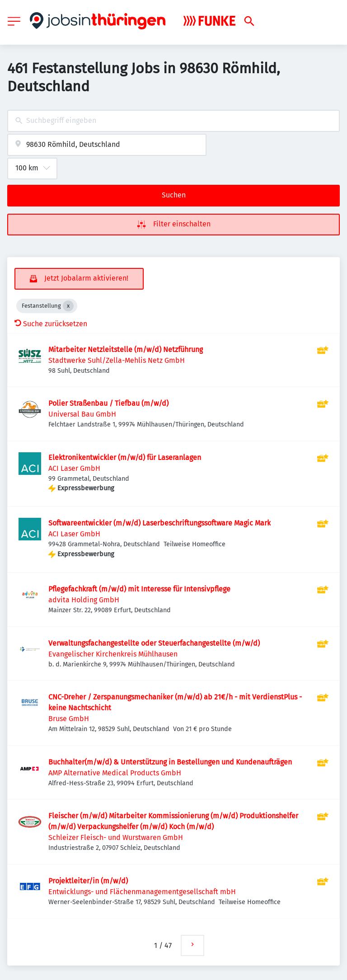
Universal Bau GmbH (82, 414)
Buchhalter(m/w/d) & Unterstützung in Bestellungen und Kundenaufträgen (170, 762)
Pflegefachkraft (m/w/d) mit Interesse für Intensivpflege (139, 589)
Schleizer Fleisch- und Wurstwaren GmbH (116, 837)
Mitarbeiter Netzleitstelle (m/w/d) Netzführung (126, 349)
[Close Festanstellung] (68, 306)
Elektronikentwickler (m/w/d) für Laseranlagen (125, 457)
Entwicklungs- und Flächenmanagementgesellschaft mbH (142, 892)
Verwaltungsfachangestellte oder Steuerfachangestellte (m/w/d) (154, 643)
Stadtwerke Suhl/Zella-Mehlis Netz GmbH (117, 360)
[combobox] (173, 121)
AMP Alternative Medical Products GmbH (115, 773)
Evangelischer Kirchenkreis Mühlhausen (113, 654)
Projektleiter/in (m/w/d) (88, 881)
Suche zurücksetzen (51, 324)
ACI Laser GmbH (74, 468)
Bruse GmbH (69, 719)
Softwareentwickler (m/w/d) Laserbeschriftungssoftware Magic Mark (159, 523)
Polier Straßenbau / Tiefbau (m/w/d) (108, 403)
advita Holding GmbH (84, 600)
